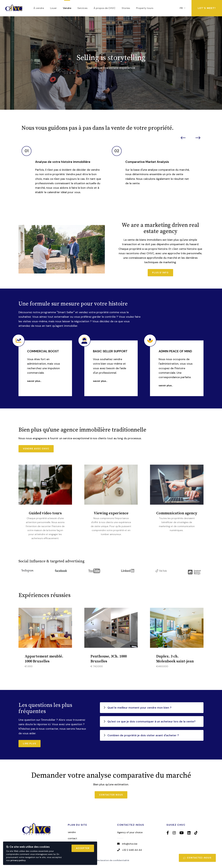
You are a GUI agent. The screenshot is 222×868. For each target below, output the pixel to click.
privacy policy (18, 860)
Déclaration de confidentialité (113, 860)
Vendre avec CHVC (36, 449)
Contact (72, 838)
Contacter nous (111, 795)
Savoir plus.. (34, 381)
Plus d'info (160, 273)
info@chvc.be (130, 844)
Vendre (72, 832)
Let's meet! (207, 8)
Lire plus (30, 744)
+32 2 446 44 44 (132, 850)
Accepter (83, 848)
